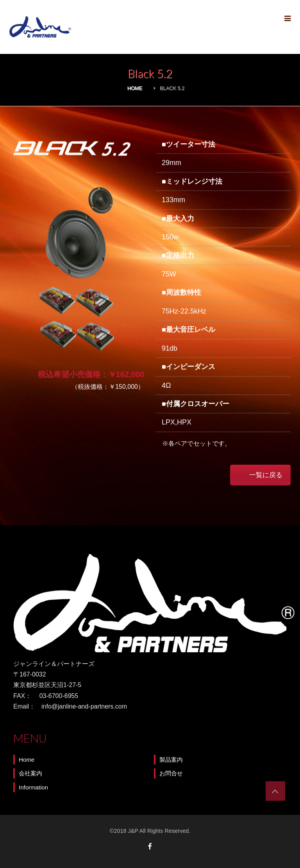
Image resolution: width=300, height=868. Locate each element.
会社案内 (30, 773)
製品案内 (171, 760)
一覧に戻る (266, 475)
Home (135, 88)
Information (33, 787)
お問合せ (171, 773)
